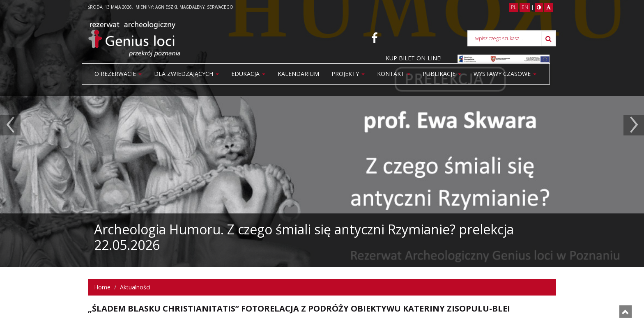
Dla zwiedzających (186, 74)
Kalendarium (298, 74)
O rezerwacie (118, 74)
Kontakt (394, 74)
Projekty (348, 74)
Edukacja (248, 74)
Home (102, 287)
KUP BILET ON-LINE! (414, 58)
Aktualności (135, 287)
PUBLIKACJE (442, 74)
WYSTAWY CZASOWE (505, 74)
